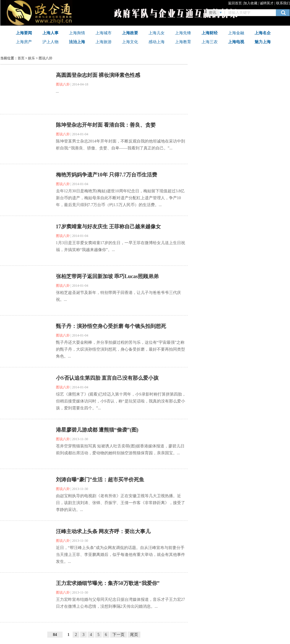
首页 (21, 58)
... (58, 91)
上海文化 (130, 42)
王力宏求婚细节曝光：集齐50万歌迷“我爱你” (108, 583)
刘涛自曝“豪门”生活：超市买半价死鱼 (100, 480)
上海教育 (183, 42)
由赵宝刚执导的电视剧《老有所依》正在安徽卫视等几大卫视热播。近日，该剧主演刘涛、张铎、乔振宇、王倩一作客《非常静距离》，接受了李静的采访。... (120, 503)
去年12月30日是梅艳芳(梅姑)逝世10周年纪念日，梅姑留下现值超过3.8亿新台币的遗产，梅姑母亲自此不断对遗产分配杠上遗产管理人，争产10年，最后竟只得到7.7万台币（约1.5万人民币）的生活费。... (120, 198)
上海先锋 (183, 33)
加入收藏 (251, 3)
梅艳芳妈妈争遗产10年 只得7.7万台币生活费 (107, 175)
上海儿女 (157, 33)
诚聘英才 (267, 3)
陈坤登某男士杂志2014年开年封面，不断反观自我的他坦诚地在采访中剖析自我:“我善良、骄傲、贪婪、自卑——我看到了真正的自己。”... (120, 145)
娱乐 (31, 58)
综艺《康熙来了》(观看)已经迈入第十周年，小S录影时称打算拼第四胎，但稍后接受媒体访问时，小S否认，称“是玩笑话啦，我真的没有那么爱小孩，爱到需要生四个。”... (121, 401)
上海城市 (103, 33)
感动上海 (157, 42)
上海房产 (24, 42)
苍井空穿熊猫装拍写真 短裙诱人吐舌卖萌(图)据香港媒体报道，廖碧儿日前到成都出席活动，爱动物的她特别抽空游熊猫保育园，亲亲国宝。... (120, 450)
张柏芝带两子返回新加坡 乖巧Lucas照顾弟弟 (107, 276)
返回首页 (235, 3)
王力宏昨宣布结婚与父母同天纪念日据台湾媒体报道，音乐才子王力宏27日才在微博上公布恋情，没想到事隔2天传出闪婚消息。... (120, 603)
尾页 (134, 635)
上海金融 (236, 33)
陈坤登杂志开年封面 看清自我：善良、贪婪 (106, 125)
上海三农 (210, 42)
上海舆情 (77, 33)
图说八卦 (46, 58)
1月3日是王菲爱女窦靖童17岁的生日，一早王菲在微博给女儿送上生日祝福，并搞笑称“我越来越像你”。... (120, 246)
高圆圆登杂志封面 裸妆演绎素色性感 (98, 75)
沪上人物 (50, 42)
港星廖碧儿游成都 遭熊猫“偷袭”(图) (97, 430)
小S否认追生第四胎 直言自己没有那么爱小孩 (107, 378)
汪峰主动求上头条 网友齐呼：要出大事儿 (103, 531)
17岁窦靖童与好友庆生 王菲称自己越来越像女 (109, 227)
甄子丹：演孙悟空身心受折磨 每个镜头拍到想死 (111, 326)
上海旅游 (103, 42)
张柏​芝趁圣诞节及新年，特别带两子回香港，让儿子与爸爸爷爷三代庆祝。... (118, 296)
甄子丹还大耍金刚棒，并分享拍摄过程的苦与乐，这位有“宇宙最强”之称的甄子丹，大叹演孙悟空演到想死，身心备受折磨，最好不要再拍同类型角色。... (120, 349)
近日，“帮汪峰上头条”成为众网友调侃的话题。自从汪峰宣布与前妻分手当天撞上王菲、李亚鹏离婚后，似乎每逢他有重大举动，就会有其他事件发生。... (120, 555)
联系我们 (283, 3)
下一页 (118, 635)
